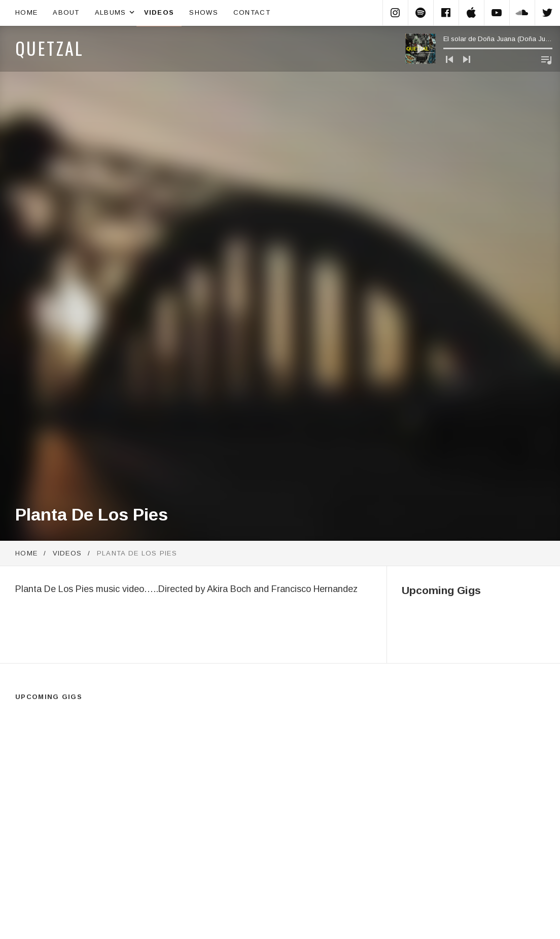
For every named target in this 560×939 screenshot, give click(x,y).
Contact (252, 12)
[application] (479, 49)
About (66, 12)
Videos (159, 12)
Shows (204, 12)
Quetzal (50, 48)
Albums (116, 13)
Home (26, 12)
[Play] (421, 49)
